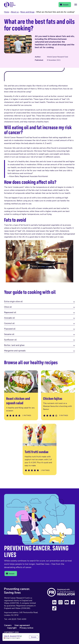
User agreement (22, 625)
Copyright (12, 628)
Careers (8, 625)
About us (15, 12)
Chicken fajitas (58, 395)
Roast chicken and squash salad (21, 395)
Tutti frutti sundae (40, 449)
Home (7, 12)
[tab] (39, 302)
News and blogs (27, 12)
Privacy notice (26, 628)
